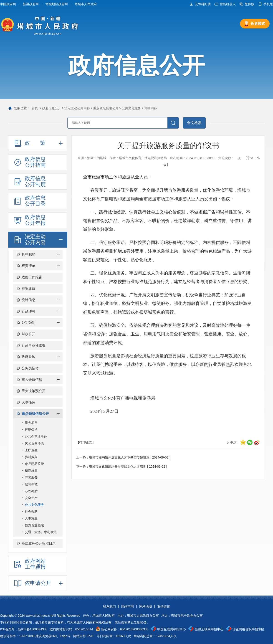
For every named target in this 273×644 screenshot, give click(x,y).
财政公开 (28, 334)
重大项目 (31, 423)
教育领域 (31, 484)
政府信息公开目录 (35, 201)
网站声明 (127, 606)
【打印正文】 (86, 442)
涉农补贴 (31, 491)
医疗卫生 (31, 450)
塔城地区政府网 (57, 4)
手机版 (268, 4)
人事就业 (31, 518)
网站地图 (146, 606)
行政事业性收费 (34, 345)
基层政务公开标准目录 (39, 543)
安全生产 (31, 498)
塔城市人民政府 (86, 4)
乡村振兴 (31, 457)
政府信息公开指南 (35, 162)
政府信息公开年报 (35, 220)
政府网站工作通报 (35, 564)
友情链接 (164, 606)
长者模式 (258, 24)
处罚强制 (28, 323)
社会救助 (31, 512)
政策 (40, 143)
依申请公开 (38, 583)
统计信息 (28, 300)
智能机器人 (228, 4)
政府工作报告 (32, 277)
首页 (35, 108)
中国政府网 (8, 4)
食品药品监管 (34, 464)
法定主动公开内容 (77, 108)
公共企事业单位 (36, 436)
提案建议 (28, 288)
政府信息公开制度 (35, 181)
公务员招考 (30, 368)
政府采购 (28, 357)
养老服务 (31, 477)
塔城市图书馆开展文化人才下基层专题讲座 (119, 457)
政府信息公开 (52, 108)
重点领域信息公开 (106, 108)
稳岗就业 (31, 471)
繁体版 (250, 4)
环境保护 (31, 430)
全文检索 (194, 123)
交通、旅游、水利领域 (41, 532)
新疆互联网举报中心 (209, 629)
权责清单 (28, 266)
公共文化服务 (131, 108)
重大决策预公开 (34, 391)
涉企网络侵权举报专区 (248, 629)
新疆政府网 (31, 4)
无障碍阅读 (203, 4)
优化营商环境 (34, 443)
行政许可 (28, 311)
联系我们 (109, 606)
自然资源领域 (34, 525)
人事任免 (28, 402)
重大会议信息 (32, 379)
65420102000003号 (134, 629)
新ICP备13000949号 (33, 629)
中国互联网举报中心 (172, 629)
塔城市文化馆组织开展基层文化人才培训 (118, 467)
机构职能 (28, 254)
